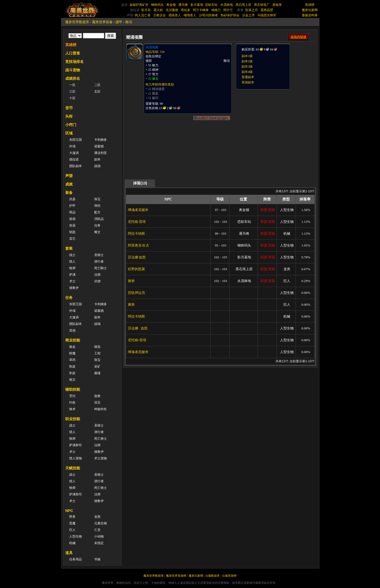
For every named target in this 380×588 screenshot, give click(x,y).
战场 (97, 166)
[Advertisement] (275, 123)
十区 (72, 98)
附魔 (72, 353)
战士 (72, 255)
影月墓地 (197, 5)
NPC (69, 511)
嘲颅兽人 (190, 15)
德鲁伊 (74, 288)
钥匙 (72, 232)
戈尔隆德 (172, 10)
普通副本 (248, 77)
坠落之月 (252, 10)
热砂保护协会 (230, 15)
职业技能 (73, 419)
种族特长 (101, 409)
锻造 (97, 347)
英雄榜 (310, 5)
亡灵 (97, 530)
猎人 (72, 262)
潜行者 (99, 262)
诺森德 (99, 146)
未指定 (99, 543)
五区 (97, 92)
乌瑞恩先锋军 (267, 15)
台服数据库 (212, 576)
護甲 (119, 22)
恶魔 (72, 523)
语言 (97, 403)
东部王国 (76, 140)
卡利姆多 (101, 140)
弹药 (97, 206)
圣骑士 (99, 255)
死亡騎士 (101, 268)
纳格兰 (216, 10)
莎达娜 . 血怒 (138, 328)
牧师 (72, 268)
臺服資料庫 (310, 15)
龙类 (97, 517)
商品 (72, 212)
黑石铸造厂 (262, 5)
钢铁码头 (157, 5)
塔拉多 (186, 10)
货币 (69, 108)
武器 (72, 199)
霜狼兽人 (175, 15)
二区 (97, 85)
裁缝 (97, 373)
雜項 (129, 22)
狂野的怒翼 (136, 269)
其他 (72, 330)
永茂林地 (227, 5)
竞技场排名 (74, 62)
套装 (69, 248)
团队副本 (76, 166)
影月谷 (146, 10)
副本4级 (247, 72)
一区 (72, 85)
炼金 (72, 347)
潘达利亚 (101, 153)
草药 (72, 360)
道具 (69, 553)
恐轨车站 (211, 5)
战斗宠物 (73, 70)
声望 (69, 176)
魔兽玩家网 (310, 10)
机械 (72, 543)
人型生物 (76, 536)
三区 (72, 92)
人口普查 (73, 53)
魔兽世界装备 (102, 22)
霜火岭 (158, 10)
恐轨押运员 (136, 293)
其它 (72, 239)
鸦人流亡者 (143, 15)
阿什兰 (228, 10)
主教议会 (159, 15)
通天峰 (183, 5)
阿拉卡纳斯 (136, 233)
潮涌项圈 (152, 47)
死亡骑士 (101, 439)
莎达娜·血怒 (137, 257)
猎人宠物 (76, 458)
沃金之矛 (248, 15)
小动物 (99, 536)
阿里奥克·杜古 (139, 245)
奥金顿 (171, 5)
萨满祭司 (76, 445)
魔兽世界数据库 (77, 22)
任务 (97, 225)
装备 (69, 193)
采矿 (97, 366)
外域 (72, 146)
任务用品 (76, 559)
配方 (97, 212)
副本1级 (247, 56)
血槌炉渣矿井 (139, 5)
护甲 (72, 206)
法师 (97, 275)
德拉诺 (74, 159)
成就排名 (73, 78)
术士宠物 (101, 458)
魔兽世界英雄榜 (176, 576)
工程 (97, 353)
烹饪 (72, 396)
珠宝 (97, 199)
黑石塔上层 (243, 5)
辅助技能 (73, 389)
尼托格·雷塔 (137, 222)
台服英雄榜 (229, 576)
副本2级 (247, 61)
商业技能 (73, 340)
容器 (72, 225)
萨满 (72, 275)
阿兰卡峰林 (201, 10)
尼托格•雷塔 (137, 340)
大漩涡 (74, 153)
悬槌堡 (277, 5)
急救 (97, 396)
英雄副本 (248, 82)
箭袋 (72, 219)
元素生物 (101, 523)
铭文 (72, 380)
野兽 (72, 517)
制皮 (72, 366)
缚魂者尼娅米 (138, 210)
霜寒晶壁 (267, 10)
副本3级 (247, 67)
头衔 (69, 116)
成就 (69, 184)
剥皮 (72, 373)
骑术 (72, 409)
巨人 (72, 530)
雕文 (97, 232)
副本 (97, 159)
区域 (69, 133)
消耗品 (99, 219)
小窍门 (71, 125)
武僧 (97, 281)
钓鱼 (72, 403)
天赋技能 (73, 468)
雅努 (131, 281)
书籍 (97, 559)
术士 (72, 281)
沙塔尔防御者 (208, 15)
